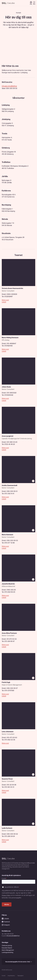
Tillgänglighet (20, 976)
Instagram (6, 925)
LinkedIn (4, 302)
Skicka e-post (5, 300)
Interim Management (8, 950)
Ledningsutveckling (7, 952)
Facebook (6, 922)
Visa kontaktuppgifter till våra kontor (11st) (19, 962)
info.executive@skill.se (9, 86)
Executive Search (7, 948)
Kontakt (4, 976)
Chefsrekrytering (7, 946)
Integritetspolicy (11, 976)
